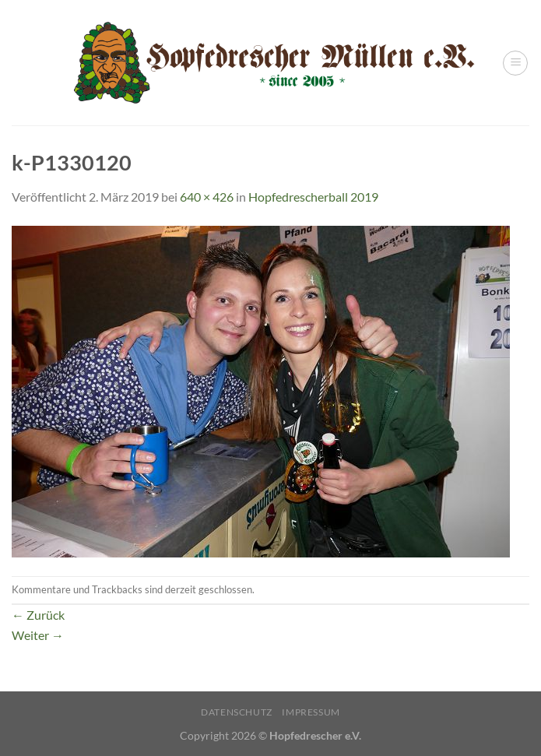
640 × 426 (207, 197)
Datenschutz (237, 712)
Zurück (38, 615)
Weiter (38, 635)
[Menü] (515, 63)
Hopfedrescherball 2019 (313, 197)
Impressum (311, 712)
